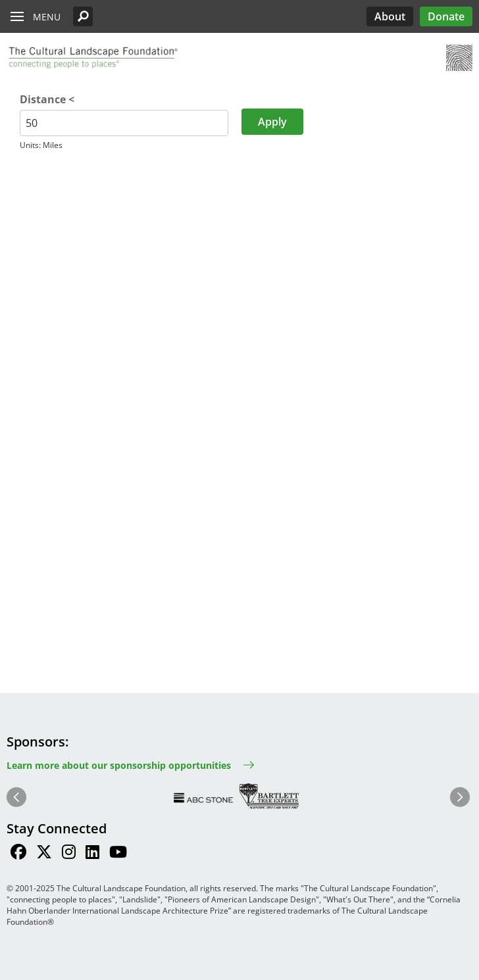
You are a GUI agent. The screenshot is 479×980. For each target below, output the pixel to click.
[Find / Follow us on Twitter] (44, 854)
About (390, 16)
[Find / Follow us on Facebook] (18, 854)
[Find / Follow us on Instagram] (69, 854)
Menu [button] (47, 17)
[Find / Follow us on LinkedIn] (92, 854)
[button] (83, 16)
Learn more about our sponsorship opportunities (119, 765)
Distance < (47, 99)
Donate (446, 16)
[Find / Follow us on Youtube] (118, 854)
